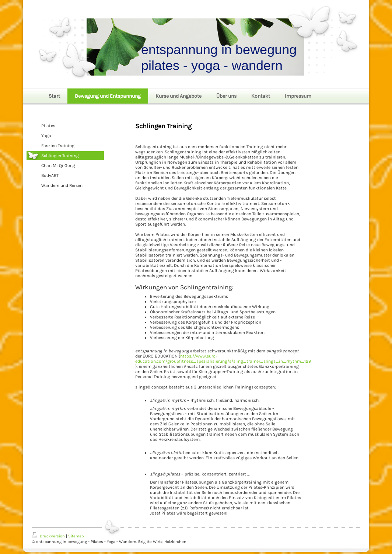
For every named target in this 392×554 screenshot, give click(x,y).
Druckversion (49, 536)
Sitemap (76, 536)
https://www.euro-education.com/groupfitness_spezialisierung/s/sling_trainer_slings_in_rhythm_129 (223, 359)
